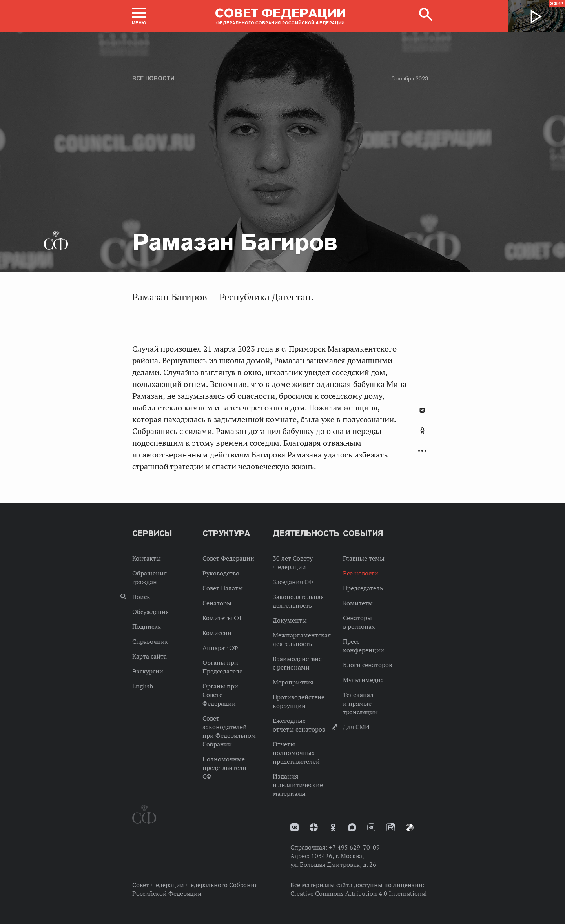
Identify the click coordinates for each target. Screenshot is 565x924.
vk (294, 827)
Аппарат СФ (220, 648)
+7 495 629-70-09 (354, 847)
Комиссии (217, 633)
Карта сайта (149, 656)
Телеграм (371, 827)
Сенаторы (217, 603)
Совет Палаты (223, 588)
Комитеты (358, 603)
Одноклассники (422, 430)
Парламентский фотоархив (410, 828)
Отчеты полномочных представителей (296, 753)
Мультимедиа (363, 680)
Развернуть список (422, 451)
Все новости (153, 78)
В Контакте (422, 410)
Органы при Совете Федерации (220, 695)
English (143, 686)
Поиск (141, 597)
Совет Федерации (228, 558)
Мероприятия (293, 682)
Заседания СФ (293, 582)
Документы (290, 620)
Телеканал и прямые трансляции (360, 703)
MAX (352, 827)
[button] (139, 16)
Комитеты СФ (223, 618)
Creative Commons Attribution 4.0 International (359, 893)
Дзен (314, 827)
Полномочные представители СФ (224, 768)
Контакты (147, 558)
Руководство (221, 573)
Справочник (150, 641)
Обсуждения (150, 612)
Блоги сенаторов (367, 665)
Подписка (147, 626)
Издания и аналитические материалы (298, 785)
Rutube (391, 827)
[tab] (422, 435)
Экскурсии (148, 671)
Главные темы (364, 558)
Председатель (363, 588)
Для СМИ (356, 727)
